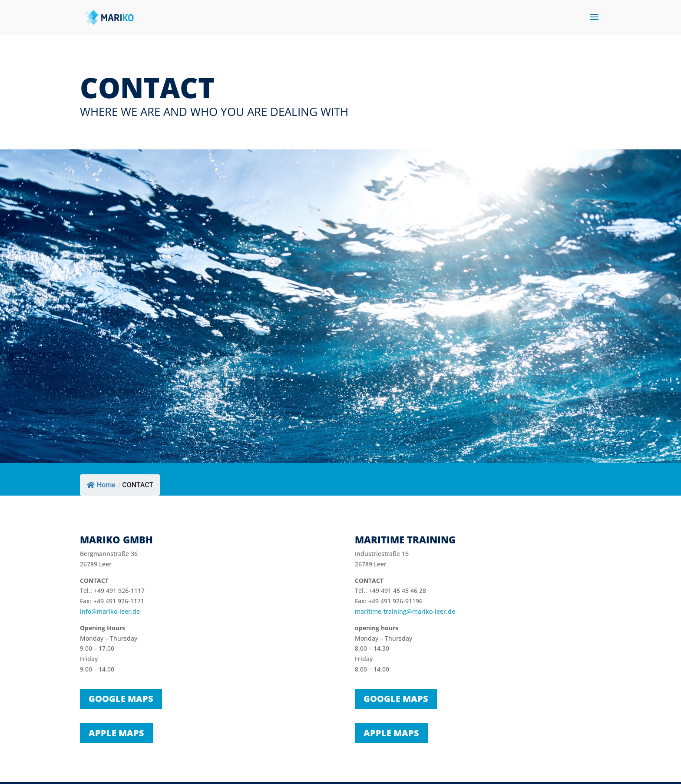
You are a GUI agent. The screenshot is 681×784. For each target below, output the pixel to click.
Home (101, 485)
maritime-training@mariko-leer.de (405, 611)
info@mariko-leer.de (110, 611)
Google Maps (121, 699)
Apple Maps (116, 733)
